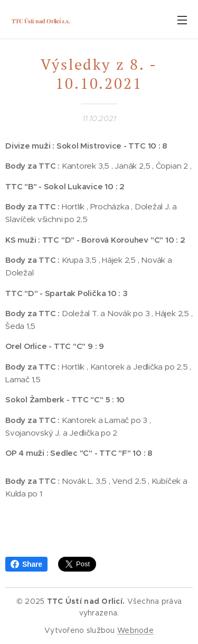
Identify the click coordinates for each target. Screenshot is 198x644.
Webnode (135, 630)
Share (26, 564)
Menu (182, 20)
